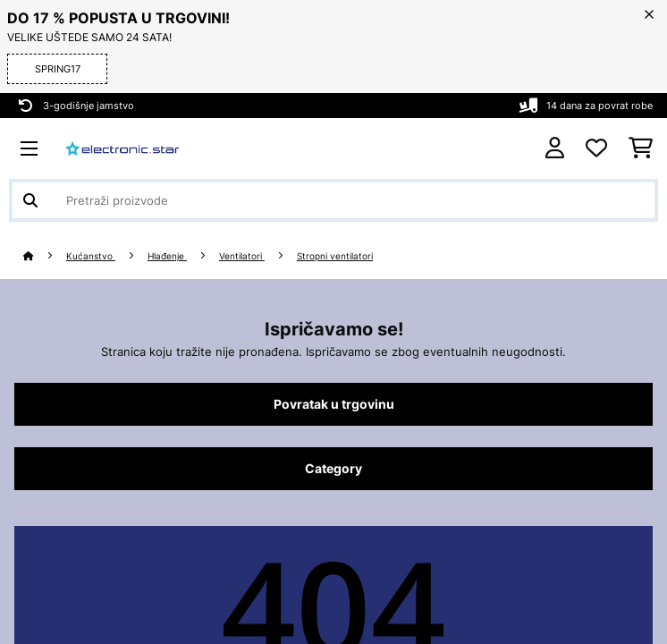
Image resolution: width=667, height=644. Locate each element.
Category (333, 469)
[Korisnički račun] (555, 148)
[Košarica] (641, 148)
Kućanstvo (91, 256)
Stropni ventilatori (335, 256)
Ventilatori (242, 256)
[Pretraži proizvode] (333, 200)
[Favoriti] (596, 148)
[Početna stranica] (45, 256)
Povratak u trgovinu (334, 404)
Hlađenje (167, 256)
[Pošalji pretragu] (30, 200)
